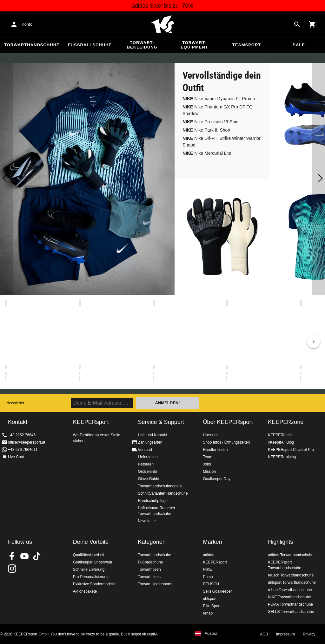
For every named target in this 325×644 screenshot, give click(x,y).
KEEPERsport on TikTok (37, 556)
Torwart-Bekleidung (142, 45)
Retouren (146, 464)
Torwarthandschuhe (32, 45)
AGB (264, 634)
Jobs (207, 464)
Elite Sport (212, 606)
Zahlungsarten (150, 442)
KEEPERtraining (282, 457)
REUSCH (211, 584)
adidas (208, 555)
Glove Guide (149, 479)
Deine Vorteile (91, 542)
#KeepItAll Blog (281, 442)
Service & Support (161, 422)
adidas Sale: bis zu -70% (162, 6)
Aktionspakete (85, 591)
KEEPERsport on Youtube (24, 556)
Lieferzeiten (148, 457)
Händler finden (215, 450)
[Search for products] (297, 24)
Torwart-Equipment (194, 45)
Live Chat (16, 457)
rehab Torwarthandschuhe (290, 590)
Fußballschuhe (90, 45)
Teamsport (247, 45)
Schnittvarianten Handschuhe (163, 493)
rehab (208, 613)
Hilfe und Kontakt (153, 435)
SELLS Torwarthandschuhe (291, 612)
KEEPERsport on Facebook (12, 556)
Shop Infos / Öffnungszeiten (226, 442)
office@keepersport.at (27, 442)
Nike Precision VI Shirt (211, 122)
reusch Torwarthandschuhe (291, 575)
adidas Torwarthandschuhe (291, 555)
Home (162, 24)
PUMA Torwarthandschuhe (290, 604)
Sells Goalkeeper (217, 591)
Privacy (309, 634)
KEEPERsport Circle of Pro (291, 450)
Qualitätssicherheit (89, 555)
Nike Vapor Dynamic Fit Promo (219, 99)
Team (207, 457)
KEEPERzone (286, 422)
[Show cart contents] (312, 24)
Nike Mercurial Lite (207, 153)
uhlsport (210, 599)
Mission (209, 472)
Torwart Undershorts (155, 584)
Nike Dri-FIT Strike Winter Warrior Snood (222, 142)
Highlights (280, 542)
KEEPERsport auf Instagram (12, 569)
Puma (208, 577)
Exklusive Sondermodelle (94, 584)
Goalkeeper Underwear (93, 562)
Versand (145, 450)
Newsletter (15, 403)
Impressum (285, 634)
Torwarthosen (149, 569)
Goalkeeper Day (217, 479)
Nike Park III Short (206, 130)
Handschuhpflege (153, 501)
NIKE (207, 569)
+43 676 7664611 (23, 450)
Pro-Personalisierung (91, 577)
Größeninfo (148, 472)
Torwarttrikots (149, 577)
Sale (299, 45)
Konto (27, 24)
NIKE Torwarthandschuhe (289, 597)
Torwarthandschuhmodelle (160, 486)
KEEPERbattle (280, 435)
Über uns (211, 435)
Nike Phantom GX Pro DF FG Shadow (218, 110)
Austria (211, 634)
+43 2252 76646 (22, 435)
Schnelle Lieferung (89, 569)
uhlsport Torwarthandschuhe (292, 582)
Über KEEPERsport (228, 422)
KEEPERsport (215, 562)
